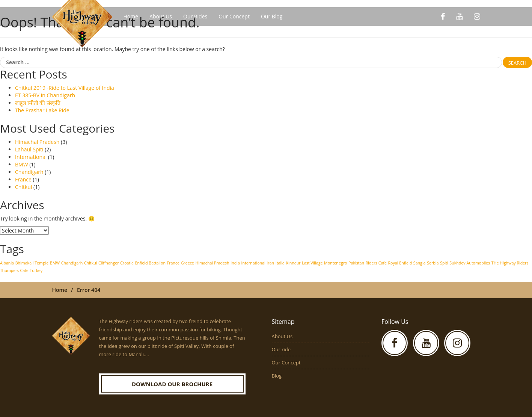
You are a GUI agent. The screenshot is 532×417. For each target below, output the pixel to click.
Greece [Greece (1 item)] (188, 263)
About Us (161, 16)
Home (131, 16)
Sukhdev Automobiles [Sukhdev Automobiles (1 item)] (470, 263)
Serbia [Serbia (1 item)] (433, 263)
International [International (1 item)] (253, 263)
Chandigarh (29, 172)
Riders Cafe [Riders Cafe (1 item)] (376, 263)
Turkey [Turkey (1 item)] (36, 270)
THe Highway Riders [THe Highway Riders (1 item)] (510, 263)
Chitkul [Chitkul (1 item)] (91, 263)
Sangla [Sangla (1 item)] (420, 263)
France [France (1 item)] (173, 263)
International (31, 157)
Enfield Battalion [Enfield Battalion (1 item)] (150, 263)
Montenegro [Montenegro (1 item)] (335, 263)
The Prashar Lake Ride (42, 110)
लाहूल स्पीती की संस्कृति (38, 103)
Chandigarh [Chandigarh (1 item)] (72, 263)
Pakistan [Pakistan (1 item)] (356, 263)
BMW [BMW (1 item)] (55, 263)
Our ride (281, 349)
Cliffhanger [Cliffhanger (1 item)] (109, 263)
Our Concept (234, 16)
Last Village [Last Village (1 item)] (312, 263)
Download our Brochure (172, 384)
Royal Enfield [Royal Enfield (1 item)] (400, 263)
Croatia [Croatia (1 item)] (127, 263)
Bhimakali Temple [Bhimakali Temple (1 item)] (32, 263)
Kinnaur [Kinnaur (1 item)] (293, 263)
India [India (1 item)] (235, 263)
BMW (22, 164)
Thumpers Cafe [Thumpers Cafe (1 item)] (14, 270)
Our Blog (272, 16)
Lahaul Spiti (29, 149)
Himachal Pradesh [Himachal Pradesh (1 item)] (212, 263)
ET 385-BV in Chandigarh (45, 95)
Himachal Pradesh (37, 142)
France (23, 179)
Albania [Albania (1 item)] (7, 263)
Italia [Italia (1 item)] (280, 263)
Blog (277, 376)
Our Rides (195, 16)
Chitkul (23, 187)
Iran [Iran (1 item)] (270, 263)
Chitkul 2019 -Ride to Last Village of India (65, 88)
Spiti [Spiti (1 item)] (444, 263)
